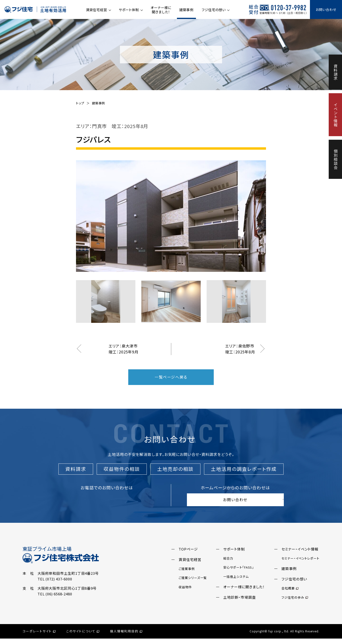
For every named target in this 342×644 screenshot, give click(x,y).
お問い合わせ (326, 9)
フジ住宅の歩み (295, 603)
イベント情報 (336, 115)
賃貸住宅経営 (97, 10)
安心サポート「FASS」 (239, 573)
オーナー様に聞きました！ (161, 10)
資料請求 (336, 72)
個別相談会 (336, 159)
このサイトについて (83, 637)
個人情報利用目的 (126, 637)
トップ (80, 103)
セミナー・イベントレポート (300, 564)
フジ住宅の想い (214, 10)
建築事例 (186, 10)
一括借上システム (236, 582)
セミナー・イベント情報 (300, 554)
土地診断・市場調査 (239, 603)
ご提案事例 (187, 574)
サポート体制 (129, 10)
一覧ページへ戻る (171, 377)
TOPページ (188, 554)
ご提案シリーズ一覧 (193, 583)
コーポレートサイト (39, 637)
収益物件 (185, 592)
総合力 (228, 564)
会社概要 (290, 594)
